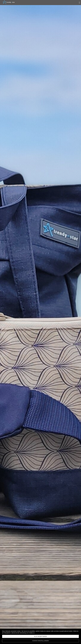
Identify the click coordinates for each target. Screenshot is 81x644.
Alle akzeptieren (40, 636)
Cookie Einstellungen (40, 641)
